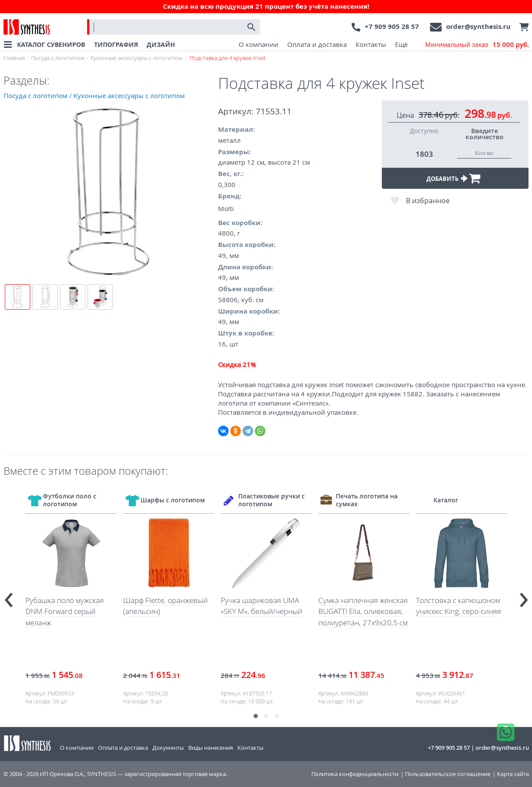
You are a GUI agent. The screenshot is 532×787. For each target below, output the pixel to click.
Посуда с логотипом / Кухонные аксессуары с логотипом (94, 95)
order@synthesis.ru (478, 26)
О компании (259, 44)
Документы (168, 748)
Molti (226, 208)
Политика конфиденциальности (355, 774)
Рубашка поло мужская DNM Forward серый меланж (65, 611)
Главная (14, 58)
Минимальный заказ (477, 45)
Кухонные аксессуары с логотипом (136, 58)
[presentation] (9, 596)
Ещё (401, 44)
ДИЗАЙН (161, 44)
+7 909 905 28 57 (392, 26)
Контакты (371, 44)
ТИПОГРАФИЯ (116, 44)
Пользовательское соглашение (448, 774)
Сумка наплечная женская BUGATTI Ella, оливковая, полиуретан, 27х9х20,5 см (363, 611)
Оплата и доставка (317, 44)
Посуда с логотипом (58, 58)
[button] (256, 716)
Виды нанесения (211, 748)
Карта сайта (513, 774)
